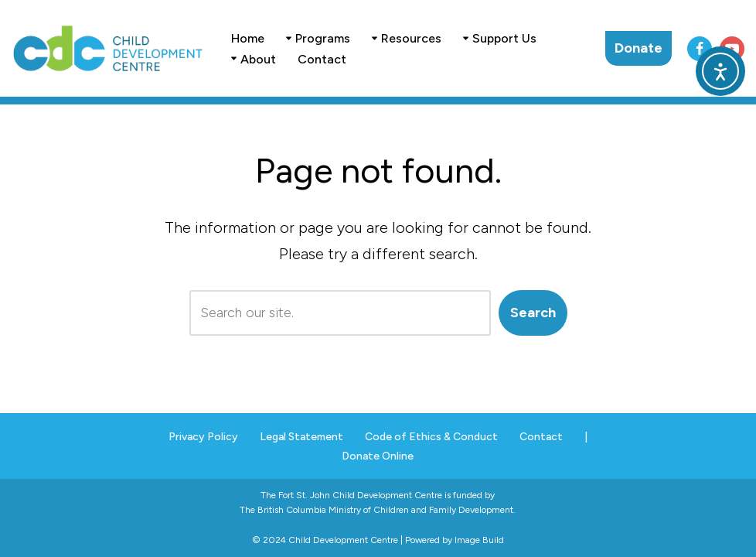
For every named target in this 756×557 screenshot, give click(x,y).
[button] (289, 38)
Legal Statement (301, 437)
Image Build (479, 540)
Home (248, 38)
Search (533, 313)
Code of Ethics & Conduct (431, 437)
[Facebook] (700, 49)
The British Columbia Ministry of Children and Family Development (376, 510)
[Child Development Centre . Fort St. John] (108, 48)
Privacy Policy (203, 437)
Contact (322, 59)
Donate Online (378, 456)
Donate (639, 48)
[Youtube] (732, 49)
